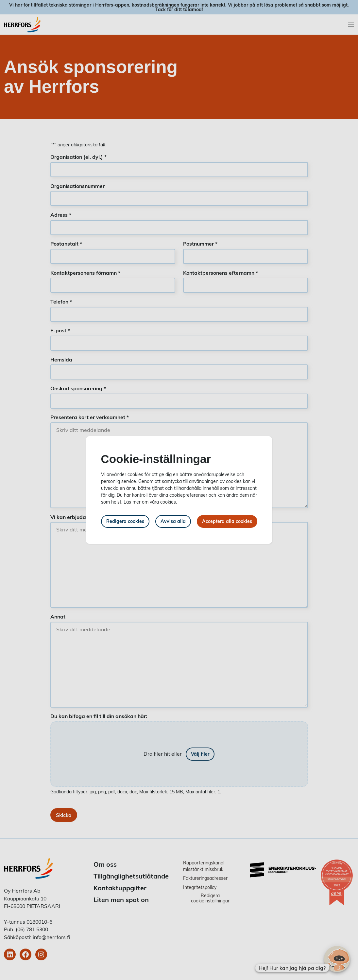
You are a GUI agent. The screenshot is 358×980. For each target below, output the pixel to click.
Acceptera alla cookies (227, 521)
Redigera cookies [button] (125, 521)
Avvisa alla (173, 521)
